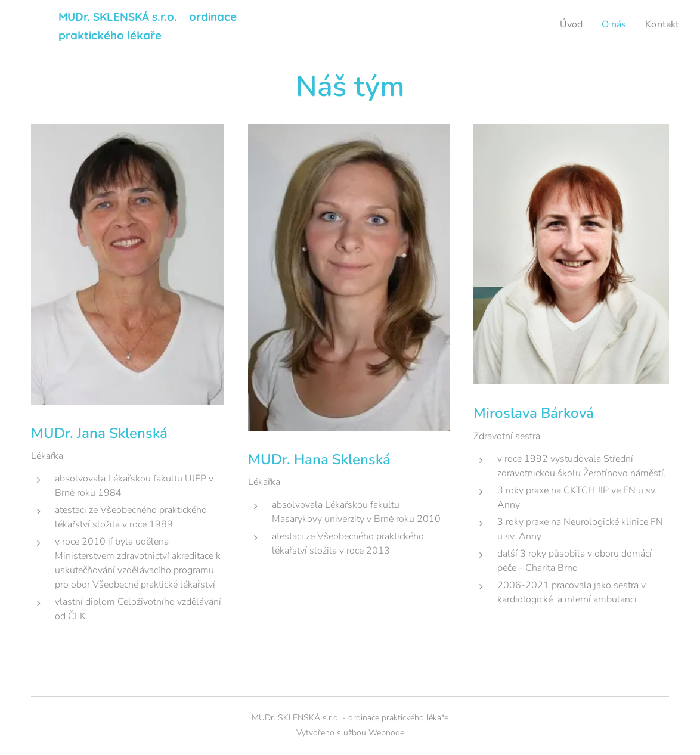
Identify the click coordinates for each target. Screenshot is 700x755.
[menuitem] (568, 24)
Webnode (386, 733)
